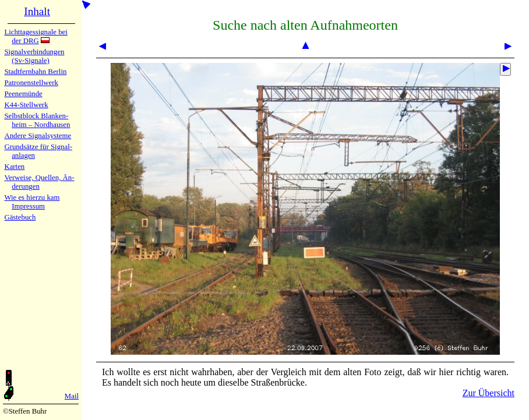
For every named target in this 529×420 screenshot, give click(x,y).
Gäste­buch (20, 217)
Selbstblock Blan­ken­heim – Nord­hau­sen (37, 120)
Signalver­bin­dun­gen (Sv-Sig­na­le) (34, 56)
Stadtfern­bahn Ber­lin (35, 72)
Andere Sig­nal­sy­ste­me (38, 136)
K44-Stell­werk (26, 105)
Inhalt (37, 11)
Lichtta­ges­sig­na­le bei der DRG (36, 36)
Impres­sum (28, 206)
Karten (14, 167)
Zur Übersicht (489, 393)
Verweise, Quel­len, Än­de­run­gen (39, 182)
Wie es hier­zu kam (32, 197)
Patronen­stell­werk (31, 83)
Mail (72, 396)
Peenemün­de (23, 94)
